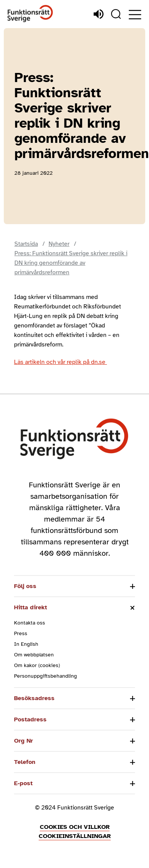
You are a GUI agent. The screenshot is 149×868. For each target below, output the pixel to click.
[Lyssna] (99, 14)
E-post (23, 783)
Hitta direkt (31, 607)
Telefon (25, 762)
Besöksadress (34, 698)
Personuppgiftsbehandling (45, 676)
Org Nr (24, 741)
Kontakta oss (30, 623)
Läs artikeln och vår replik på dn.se (60, 362)
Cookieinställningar (75, 836)
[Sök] (116, 14)
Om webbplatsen (34, 655)
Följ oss (25, 586)
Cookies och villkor (75, 827)
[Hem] (30, 14)
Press (21, 633)
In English (26, 644)
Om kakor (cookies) (37, 665)
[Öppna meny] (135, 15)
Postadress (30, 719)
